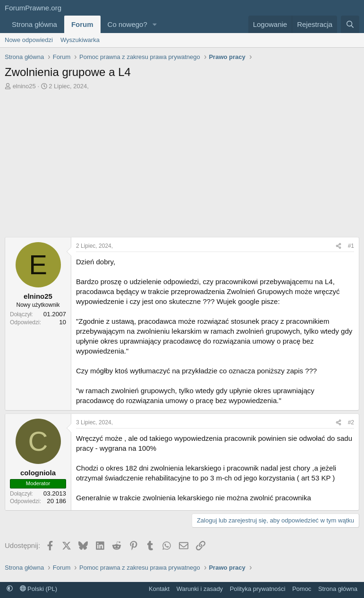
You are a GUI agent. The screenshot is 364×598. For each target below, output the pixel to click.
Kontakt (159, 589)
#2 (351, 422)
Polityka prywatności (258, 589)
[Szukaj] (350, 24)
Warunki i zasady (200, 589)
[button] (155, 24)
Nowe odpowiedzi (29, 40)
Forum (82, 24)
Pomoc (302, 589)
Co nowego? (127, 24)
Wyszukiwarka (80, 40)
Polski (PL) (38, 589)
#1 (351, 246)
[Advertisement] (182, 166)
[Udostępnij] (339, 246)
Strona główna (34, 24)
